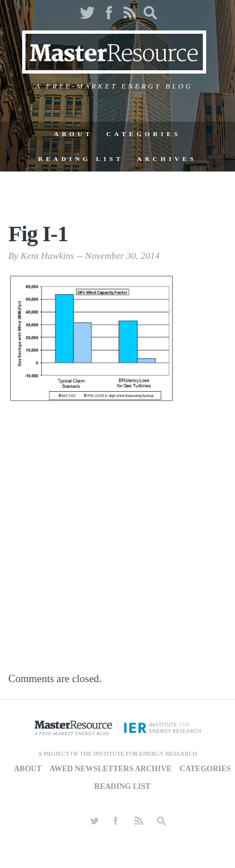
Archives (167, 159)
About (73, 134)
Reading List (81, 159)
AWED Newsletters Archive (110, 769)
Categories (144, 134)
